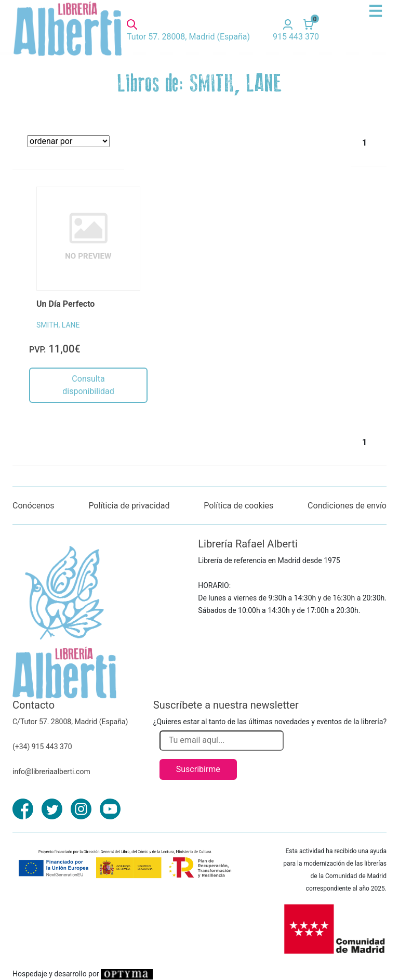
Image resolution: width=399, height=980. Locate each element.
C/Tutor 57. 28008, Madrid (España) (70, 722)
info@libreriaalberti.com (51, 772)
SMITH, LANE (58, 325)
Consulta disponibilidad (88, 385)
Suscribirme (198, 769)
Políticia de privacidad (129, 506)
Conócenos (34, 506)
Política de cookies (238, 506)
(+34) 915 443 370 (42, 747)
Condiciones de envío (347, 506)
